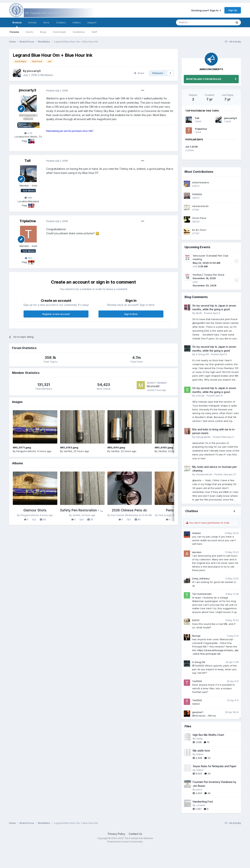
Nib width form (201, 751)
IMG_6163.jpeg (69, 447)
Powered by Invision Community (125, 842)
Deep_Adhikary (201, 578)
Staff (94, 32)
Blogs (43, 32)
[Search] (195, 22)
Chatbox (61, 22)
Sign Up (233, 10)
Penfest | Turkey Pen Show (209, 275)
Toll (197, 118)
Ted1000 (197, 681)
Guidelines (79, 32)
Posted (57, 90)
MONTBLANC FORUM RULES (204, 79)
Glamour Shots (35, 510)
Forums (14, 32)
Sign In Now (131, 314)
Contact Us (135, 834)
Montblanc (47, 75)
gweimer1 (198, 712)
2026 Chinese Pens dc (130, 510)
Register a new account (56, 314)
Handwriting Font (203, 802)
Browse (17, 24)
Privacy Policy (117, 834)
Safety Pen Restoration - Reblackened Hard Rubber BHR (104, 510)
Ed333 (196, 620)
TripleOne (201, 129)
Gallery (77, 22)
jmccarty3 (231, 118)
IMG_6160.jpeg (164, 447)
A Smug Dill (199, 662)
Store (46, 22)
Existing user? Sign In (206, 10)
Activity (32, 22)
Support (92, 22)
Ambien (196, 533)
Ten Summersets (202, 594)
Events (30, 32)
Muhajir (196, 636)
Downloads (60, 32)
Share (139, 73)
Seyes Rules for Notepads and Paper (215, 766)
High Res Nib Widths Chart (208, 735)
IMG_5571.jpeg (22, 447)
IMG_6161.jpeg (116, 447)
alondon (197, 552)
